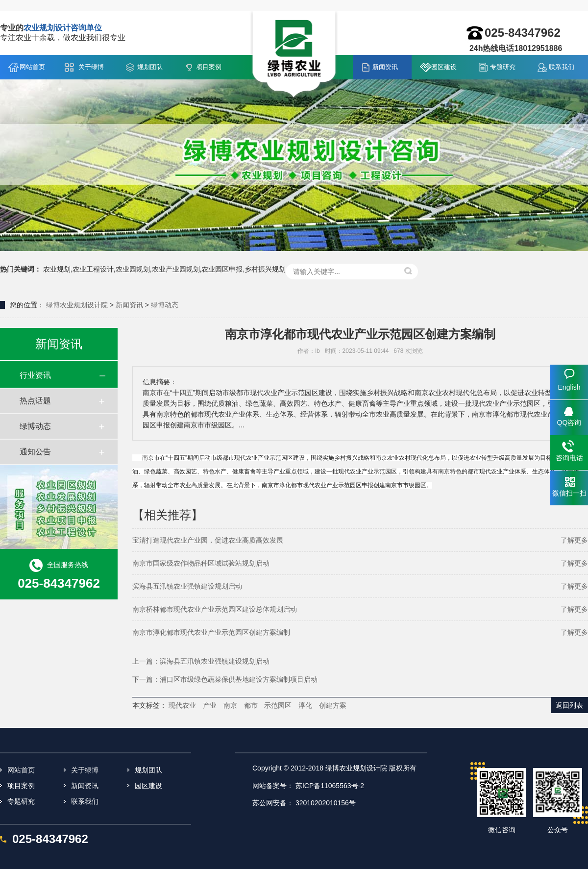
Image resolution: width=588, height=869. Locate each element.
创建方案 (333, 705)
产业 (210, 705)
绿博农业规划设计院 (77, 305)
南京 (230, 705)
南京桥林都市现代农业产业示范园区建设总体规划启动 (215, 609)
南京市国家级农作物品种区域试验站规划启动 (201, 563)
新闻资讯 (385, 67)
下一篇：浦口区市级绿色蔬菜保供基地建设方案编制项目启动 (225, 679)
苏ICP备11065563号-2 (330, 786)
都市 (251, 705)
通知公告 (35, 452)
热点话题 (35, 401)
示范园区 (278, 705)
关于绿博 (91, 67)
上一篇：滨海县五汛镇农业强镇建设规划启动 (201, 661)
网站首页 (32, 67)
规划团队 (150, 67)
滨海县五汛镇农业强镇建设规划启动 (187, 586)
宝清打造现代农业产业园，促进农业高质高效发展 (208, 540)
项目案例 (209, 67)
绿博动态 (165, 305)
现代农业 (182, 705)
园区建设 (444, 67)
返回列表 (569, 705)
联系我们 (562, 67)
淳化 (305, 705)
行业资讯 (35, 375)
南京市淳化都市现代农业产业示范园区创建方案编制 (211, 632)
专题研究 (503, 67)
